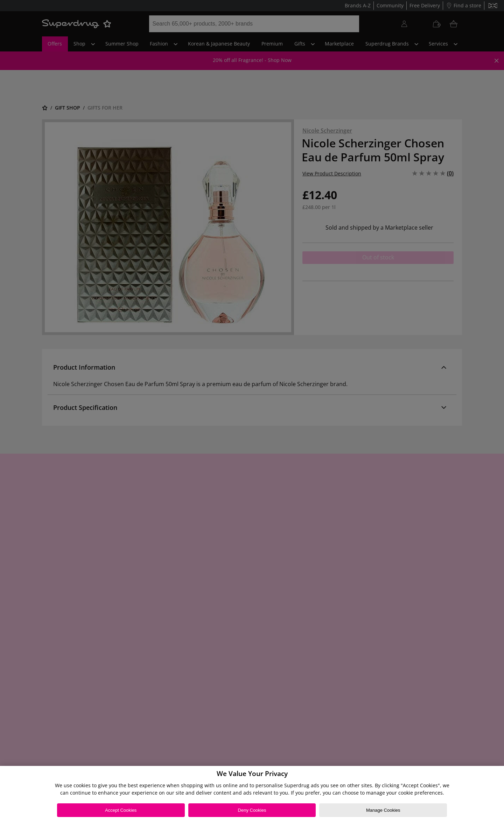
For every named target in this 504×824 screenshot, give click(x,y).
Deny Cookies (252, 810)
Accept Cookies (121, 810)
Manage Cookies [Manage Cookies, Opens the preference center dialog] (383, 810)
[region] (252, 795)
